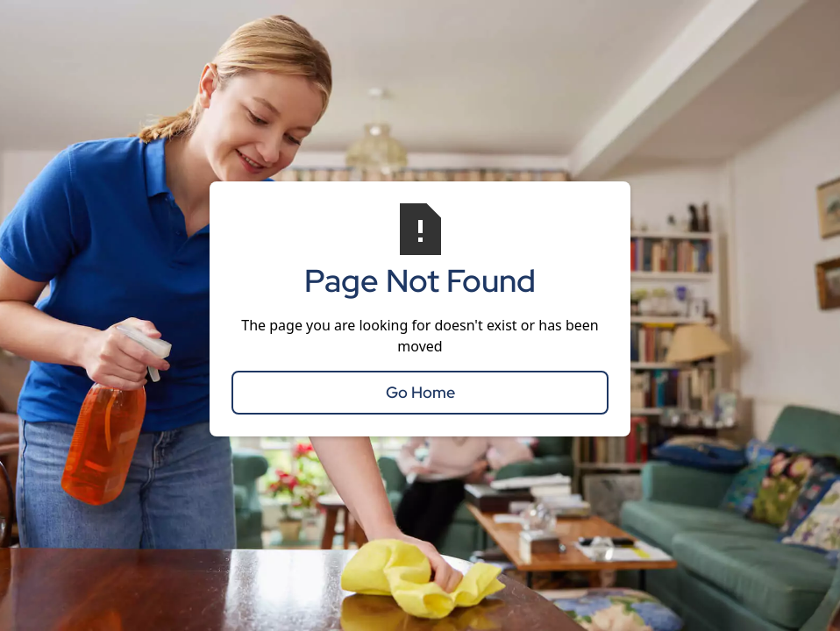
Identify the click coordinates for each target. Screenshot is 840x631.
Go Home (420, 392)
